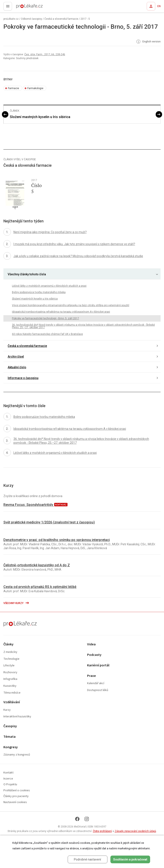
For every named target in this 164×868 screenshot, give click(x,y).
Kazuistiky (10, 686)
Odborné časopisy (31, 19)
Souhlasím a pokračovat (130, 859)
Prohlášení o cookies (17, 791)
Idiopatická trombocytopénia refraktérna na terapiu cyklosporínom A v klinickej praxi (61, 312)
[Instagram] (87, 819)
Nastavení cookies (15, 802)
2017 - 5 (85, 19)
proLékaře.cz (22, 7)
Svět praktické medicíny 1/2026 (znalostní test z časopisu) (49, 522)
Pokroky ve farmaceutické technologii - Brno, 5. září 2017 (45, 318)
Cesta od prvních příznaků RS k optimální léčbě (40, 587)
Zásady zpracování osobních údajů (135, 831)
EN (159, 6)
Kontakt (8, 773)
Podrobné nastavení (87, 859)
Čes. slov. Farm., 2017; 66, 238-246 (45, 54)
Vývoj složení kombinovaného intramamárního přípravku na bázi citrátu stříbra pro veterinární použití (71, 305)
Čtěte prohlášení (102, 831)
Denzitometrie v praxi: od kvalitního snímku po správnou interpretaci (57, 540)
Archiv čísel (16, 357)
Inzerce (8, 779)
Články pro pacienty (16, 796)
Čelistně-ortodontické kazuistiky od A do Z (37, 565)
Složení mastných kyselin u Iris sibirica (40, 117)
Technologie (11, 659)
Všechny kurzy (16, 603)
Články (8, 644)
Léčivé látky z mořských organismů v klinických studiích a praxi (49, 286)
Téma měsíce (12, 693)
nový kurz (61, 505)
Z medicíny (10, 652)
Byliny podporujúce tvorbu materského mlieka (39, 292)
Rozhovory (10, 672)
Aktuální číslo (17, 367)
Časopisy (10, 726)
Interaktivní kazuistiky (17, 717)
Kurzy (7, 710)
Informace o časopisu (23, 378)
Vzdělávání (12, 702)
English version (148, 42)
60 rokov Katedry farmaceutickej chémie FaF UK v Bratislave (47, 334)
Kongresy (11, 747)
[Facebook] (77, 819)
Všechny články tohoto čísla (27, 274)
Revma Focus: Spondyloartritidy (29, 505)
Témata (10, 737)
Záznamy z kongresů (17, 755)
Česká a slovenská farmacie (61, 19)
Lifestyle (9, 666)
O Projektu (10, 785)
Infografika (10, 679)
